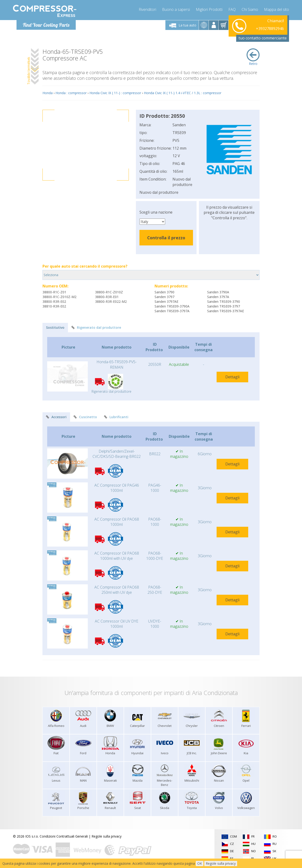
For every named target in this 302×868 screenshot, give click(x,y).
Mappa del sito (277, 9)
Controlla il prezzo (166, 238)
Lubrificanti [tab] (116, 417)
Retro (253, 57)
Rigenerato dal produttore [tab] (96, 327)
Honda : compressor (71, 93)
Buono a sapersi (176, 9)
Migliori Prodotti (209, 9)
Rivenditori (147, 9)
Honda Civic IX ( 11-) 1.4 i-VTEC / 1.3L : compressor (183, 93)
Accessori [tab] (56, 417)
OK (200, 863)
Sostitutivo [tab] (55, 327)
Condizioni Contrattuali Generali (64, 836)
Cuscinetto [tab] (85, 417)
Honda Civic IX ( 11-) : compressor (115, 93)
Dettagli (232, 377)
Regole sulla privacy (107, 836)
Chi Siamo (250, 9)
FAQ (232, 9)
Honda (48, 93)
